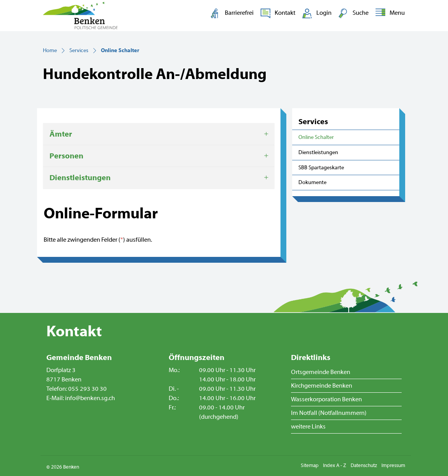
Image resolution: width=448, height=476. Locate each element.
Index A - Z (335, 465)
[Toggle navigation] (389, 13)
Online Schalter (316, 139)
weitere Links (308, 427)
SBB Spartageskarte (321, 168)
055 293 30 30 (87, 389)
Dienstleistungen (318, 152)
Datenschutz (364, 465)
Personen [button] (66, 156)
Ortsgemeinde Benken (321, 372)
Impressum (393, 465)
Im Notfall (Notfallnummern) (329, 413)
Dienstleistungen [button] (80, 178)
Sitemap (310, 465)
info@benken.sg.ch (90, 398)
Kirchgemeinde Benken (322, 386)
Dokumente (312, 182)
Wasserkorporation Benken (326, 399)
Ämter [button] (61, 134)
